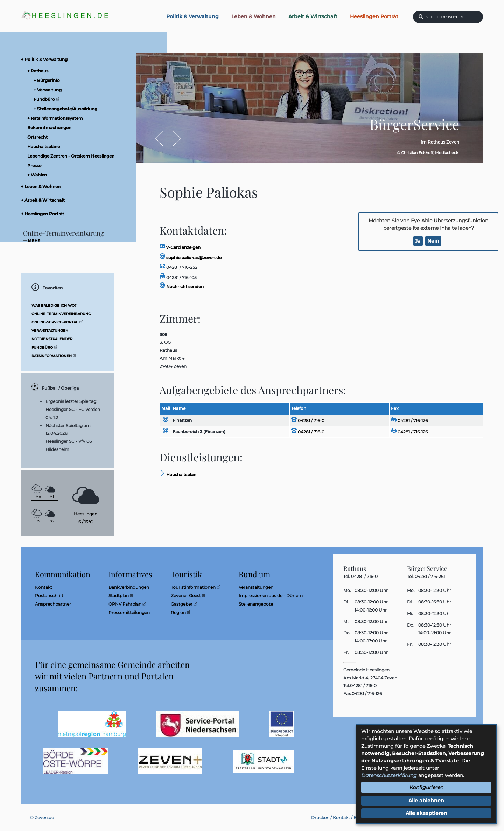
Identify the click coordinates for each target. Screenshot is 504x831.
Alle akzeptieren (426, 813)
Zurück (163, 138)
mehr (34, 241)
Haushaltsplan (178, 474)
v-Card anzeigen (180, 247)
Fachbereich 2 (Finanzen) (199, 431)
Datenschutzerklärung (389, 775)
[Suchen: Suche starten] (421, 17)
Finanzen (182, 420)
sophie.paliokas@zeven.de (191, 257)
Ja (418, 241)
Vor (173, 138)
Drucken (320, 818)
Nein (433, 241)
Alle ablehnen (426, 801)
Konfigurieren (426, 787)
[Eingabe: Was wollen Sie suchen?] (453, 17)
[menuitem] (73, 59)
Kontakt (341, 818)
